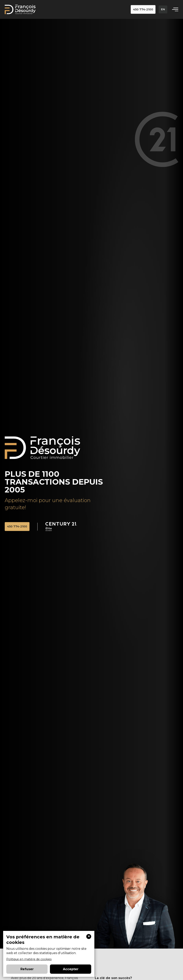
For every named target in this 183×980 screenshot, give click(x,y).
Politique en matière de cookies (29, 959)
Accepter (71, 969)
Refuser (27, 969)
